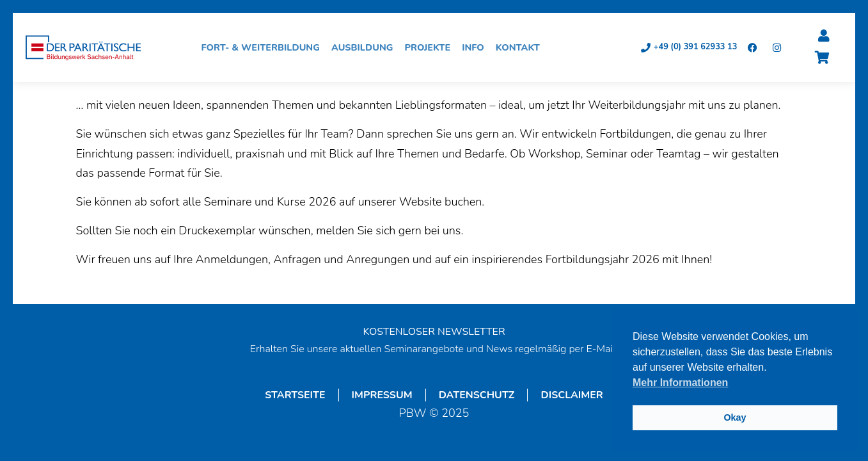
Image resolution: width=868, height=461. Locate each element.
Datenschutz (477, 395)
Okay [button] (735, 417)
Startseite (295, 395)
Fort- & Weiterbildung (264, 47)
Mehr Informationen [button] (680, 383)
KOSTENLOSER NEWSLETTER (434, 332)
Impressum (382, 395)
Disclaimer (572, 395)
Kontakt (521, 47)
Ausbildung (366, 47)
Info (476, 47)
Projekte (430, 47)
